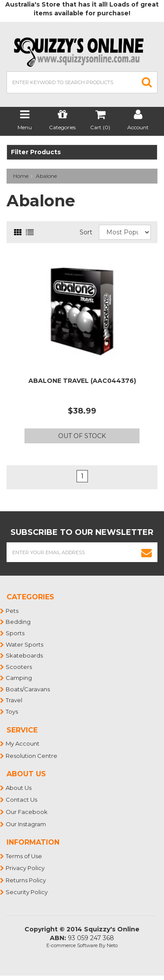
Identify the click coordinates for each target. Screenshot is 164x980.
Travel (14, 700)
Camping (19, 678)
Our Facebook (27, 812)
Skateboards (25, 655)
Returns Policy (26, 880)
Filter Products (36, 152)
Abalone (46, 176)
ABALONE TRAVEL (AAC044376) (82, 381)
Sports (16, 633)
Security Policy (27, 892)
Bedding (19, 622)
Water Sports (25, 644)
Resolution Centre (32, 756)
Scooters (19, 667)
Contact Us (22, 800)
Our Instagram (26, 824)
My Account (23, 743)
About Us (19, 788)
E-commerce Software (72, 945)
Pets (12, 611)
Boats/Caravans (28, 689)
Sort (86, 232)
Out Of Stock (82, 436)
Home (21, 176)
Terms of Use (24, 856)
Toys (12, 711)
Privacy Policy (26, 868)
